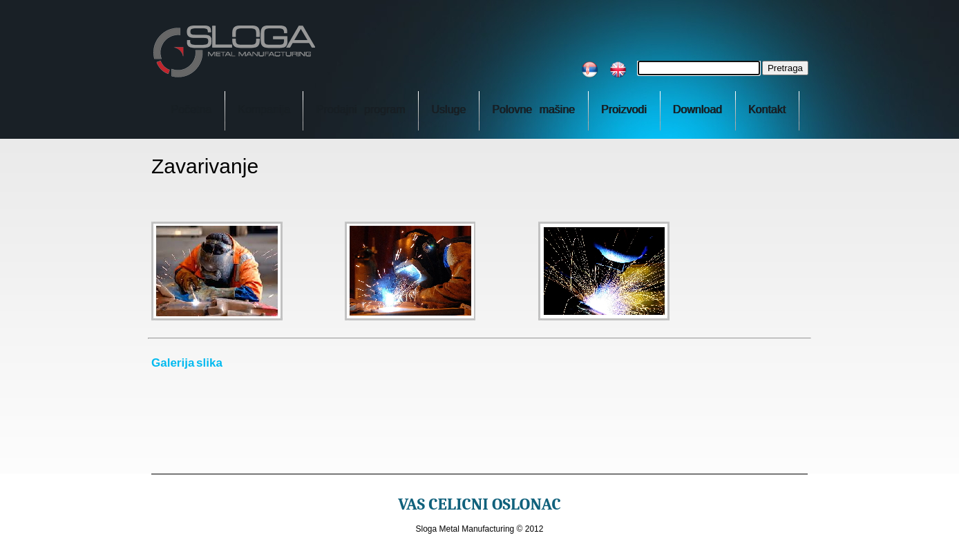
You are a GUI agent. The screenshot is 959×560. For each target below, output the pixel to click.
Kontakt (767, 109)
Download (697, 109)
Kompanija (264, 109)
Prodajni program (360, 109)
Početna (191, 109)
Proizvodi (624, 109)
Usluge (448, 109)
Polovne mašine (533, 109)
